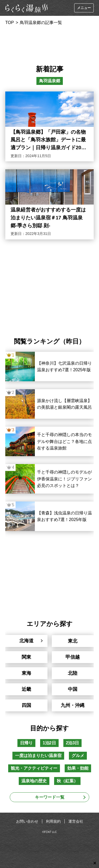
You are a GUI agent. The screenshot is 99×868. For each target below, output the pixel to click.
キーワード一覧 (50, 797)
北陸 (73, 673)
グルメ (78, 756)
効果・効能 (78, 768)
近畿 (26, 689)
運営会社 (76, 821)
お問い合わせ (27, 821)
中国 (73, 689)
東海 (26, 673)
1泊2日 (49, 743)
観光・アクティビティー (34, 768)
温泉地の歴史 (34, 781)
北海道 (26, 641)
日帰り (26, 743)
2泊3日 (73, 743)
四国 (26, 705)
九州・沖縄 (73, 705)
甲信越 (73, 657)
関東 (26, 657)
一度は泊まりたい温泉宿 (38, 756)
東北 (73, 641)
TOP (10, 23)
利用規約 (53, 821)
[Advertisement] (50, 43)
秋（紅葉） (67, 781)
